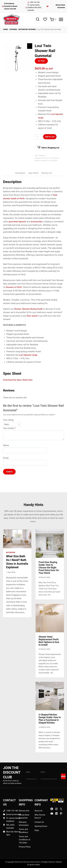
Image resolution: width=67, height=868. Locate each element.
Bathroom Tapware (27, 29)
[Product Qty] (39, 137)
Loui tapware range (28, 355)
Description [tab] (20, 173)
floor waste (32, 316)
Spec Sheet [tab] (33, 173)
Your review (9, 428)
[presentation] (17, 539)
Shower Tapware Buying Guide (28, 309)
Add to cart (50, 137)
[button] (48, 148)
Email (6, 458)
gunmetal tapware (17, 222)
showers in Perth (14, 287)
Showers (46, 158)
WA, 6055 (10, 825)
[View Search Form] (38, 19)
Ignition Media (35, 865)
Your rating (8, 420)
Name (6, 445)
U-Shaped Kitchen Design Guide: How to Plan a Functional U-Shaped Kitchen (50, 719)
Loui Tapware (53, 161)
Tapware (13, 29)
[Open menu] (61, 19)
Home (5, 29)
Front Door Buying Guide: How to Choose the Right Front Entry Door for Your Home (49, 568)
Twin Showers (54, 158)
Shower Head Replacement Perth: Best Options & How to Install (49, 641)
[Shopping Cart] (53, 19)
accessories (37, 222)
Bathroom (11, 552)
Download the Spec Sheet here (18, 380)
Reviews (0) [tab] (47, 173)
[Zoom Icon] (30, 46)
